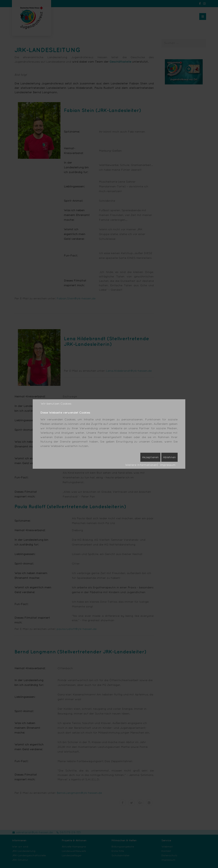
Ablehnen (169, 457)
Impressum (168, 465)
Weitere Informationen (141, 465)
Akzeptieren (150, 457)
